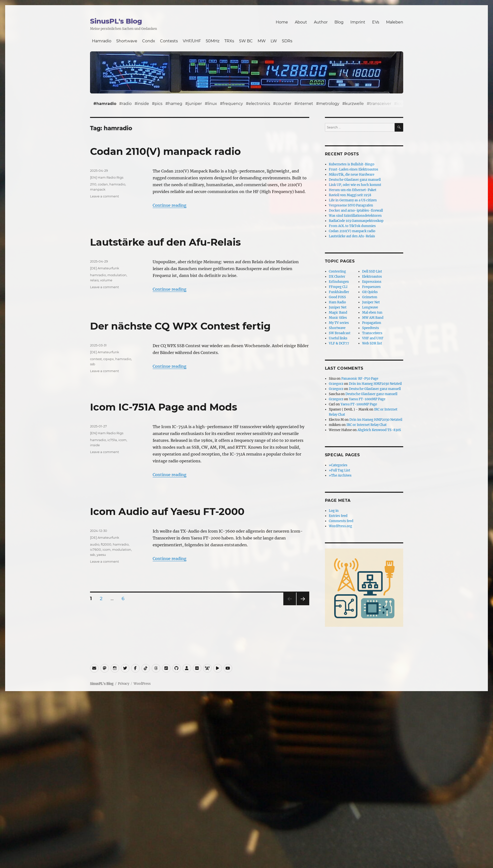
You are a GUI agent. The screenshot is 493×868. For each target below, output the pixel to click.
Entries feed (338, 516)
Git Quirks (370, 292)
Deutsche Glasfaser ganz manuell (355, 180)
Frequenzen (371, 287)
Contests (169, 41)
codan (103, 184)
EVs (376, 22)
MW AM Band (373, 318)
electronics (259, 104)
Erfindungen (339, 282)
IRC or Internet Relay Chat (367, 425)
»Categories (338, 465)
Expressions (372, 282)
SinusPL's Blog (116, 21)
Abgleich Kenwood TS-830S (379, 430)
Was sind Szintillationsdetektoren (355, 216)
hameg (175, 104)
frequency (233, 104)
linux (212, 104)
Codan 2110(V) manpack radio (165, 151)
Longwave (370, 307)
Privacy (124, 684)
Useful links (338, 338)
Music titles (338, 318)
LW (274, 41)
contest (96, 359)
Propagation (372, 323)
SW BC (246, 41)
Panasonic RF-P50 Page (360, 379)
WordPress (142, 684)
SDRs (287, 41)
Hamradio (102, 41)
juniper (195, 104)
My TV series (339, 323)
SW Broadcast (340, 333)
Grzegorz (336, 384)
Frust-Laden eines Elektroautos (354, 169)
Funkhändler (339, 292)
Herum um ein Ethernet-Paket (353, 190)
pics (159, 104)
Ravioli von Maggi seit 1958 (350, 195)
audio (95, 544)
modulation (117, 275)
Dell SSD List (372, 271)
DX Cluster (337, 277)
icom (402, 104)
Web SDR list (372, 343)
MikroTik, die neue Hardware (352, 175)
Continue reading (170, 205)
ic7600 (96, 549)
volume (106, 280)
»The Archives (340, 475)
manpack (98, 189)
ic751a (112, 440)
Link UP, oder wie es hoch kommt (355, 185)
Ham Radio (337, 302)
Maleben (395, 22)
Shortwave (127, 41)
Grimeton (370, 297)
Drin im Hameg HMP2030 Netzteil (375, 384)
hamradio (106, 104)
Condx (149, 41)
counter (284, 104)
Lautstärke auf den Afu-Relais (165, 242)
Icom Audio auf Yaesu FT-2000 (167, 511)
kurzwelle (354, 104)
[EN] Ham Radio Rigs (107, 177)
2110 (93, 184)
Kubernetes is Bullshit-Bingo (352, 164)
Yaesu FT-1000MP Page (367, 399)
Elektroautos (372, 277)
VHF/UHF (192, 41)
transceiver (380, 104)
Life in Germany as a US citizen (353, 200)
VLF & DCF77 (339, 343)
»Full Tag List (339, 470)
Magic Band (338, 313)
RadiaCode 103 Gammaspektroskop (356, 221)
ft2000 (106, 544)
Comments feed (341, 521)
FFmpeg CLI (338, 287)
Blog (339, 22)
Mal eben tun (372, 313)
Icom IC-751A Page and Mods (164, 407)
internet (305, 104)
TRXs (229, 41)
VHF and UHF (373, 338)
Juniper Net (371, 302)
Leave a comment (104, 196)
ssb (93, 364)
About (301, 22)
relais (94, 280)
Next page (303, 605)
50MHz (213, 41)
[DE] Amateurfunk (105, 268)
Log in (334, 511)
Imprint (358, 22)
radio (127, 104)
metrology (329, 104)
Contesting (337, 271)
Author (321, 22)
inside (143, 104)
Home (282, 22)
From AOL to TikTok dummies (352, 226)
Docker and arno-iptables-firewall (356, 211)
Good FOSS (337, 297)
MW (262, 41)
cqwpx (109, 359)
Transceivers (372, 333)
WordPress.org (340, 526)
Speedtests (371, 328)
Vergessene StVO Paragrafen (351, 205)
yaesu (101, 555)
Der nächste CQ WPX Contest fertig (180, 326)
